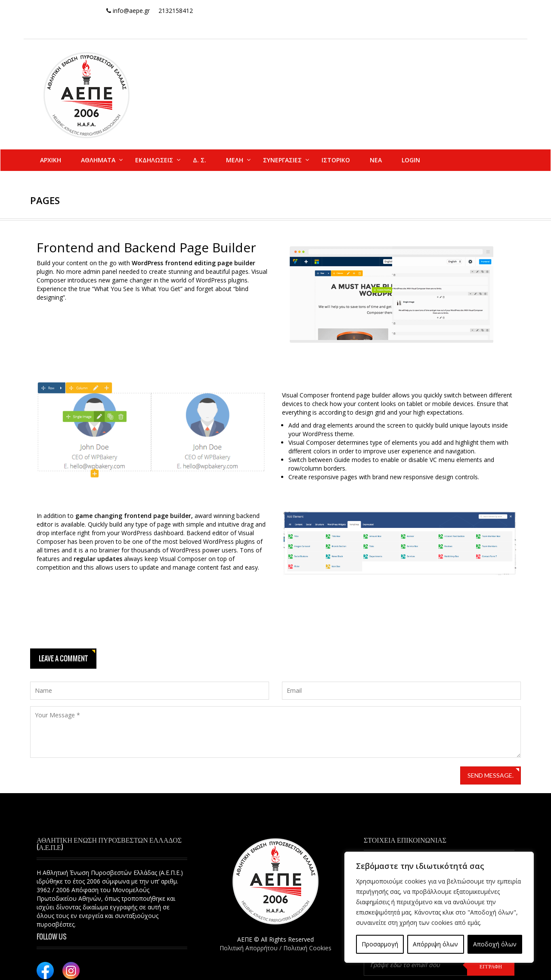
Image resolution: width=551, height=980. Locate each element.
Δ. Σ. (200, 160)
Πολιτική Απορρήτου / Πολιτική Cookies (275, 948)
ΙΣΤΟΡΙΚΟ (336, 160)
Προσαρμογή (380, 944)
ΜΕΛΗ (235, 160)
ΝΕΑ (376, 160)
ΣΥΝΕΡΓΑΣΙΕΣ (282, 160)
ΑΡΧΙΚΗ (51, 160)
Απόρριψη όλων (435, 944)
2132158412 (176, 11)
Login (411, 160)
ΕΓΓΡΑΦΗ (491, 966)
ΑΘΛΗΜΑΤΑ (98, 160)
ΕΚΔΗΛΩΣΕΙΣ (154, 160)
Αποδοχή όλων (495, 944)
